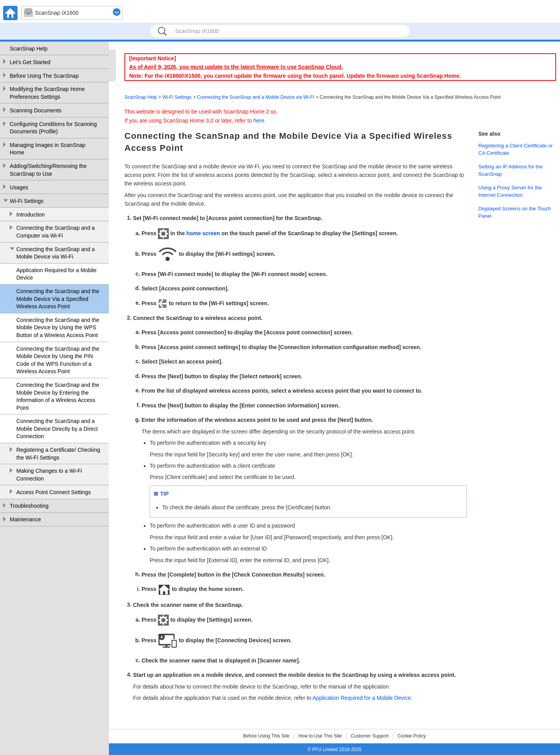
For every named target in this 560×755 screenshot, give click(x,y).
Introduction (31, 215)
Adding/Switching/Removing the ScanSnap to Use (48, 170)
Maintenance (25, 519)
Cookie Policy (412, 736)
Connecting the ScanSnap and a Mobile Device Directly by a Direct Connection (57, 429)
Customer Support (370, 736)
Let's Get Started (30, 62)
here (259, 121)
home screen (203, 233)
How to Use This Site (320, 736)
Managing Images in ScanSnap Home (48, 149)
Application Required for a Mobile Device (56, 274)
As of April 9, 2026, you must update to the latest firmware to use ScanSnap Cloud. (236, 67)
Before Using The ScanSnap (44, 76)
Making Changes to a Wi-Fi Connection (49, 475)
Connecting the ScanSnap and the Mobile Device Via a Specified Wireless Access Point (58, 299)
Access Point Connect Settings (53, 492)
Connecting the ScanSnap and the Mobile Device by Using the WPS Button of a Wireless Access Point (58, 328)
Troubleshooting (29, 506)
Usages (19, 187)
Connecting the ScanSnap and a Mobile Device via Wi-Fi (56, 253)
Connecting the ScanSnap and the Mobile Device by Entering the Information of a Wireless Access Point (58, 396)
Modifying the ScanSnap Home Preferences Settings (47, 93)
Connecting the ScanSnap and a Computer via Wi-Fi (56, 232)
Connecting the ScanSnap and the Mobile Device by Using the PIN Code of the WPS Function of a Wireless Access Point (58, 360)
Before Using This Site (266, 736)
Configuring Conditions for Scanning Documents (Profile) (53, 128)
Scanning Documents (36, 110)
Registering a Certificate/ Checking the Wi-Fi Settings (58, 454)
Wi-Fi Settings (27, 201)
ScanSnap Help (29, 49)
